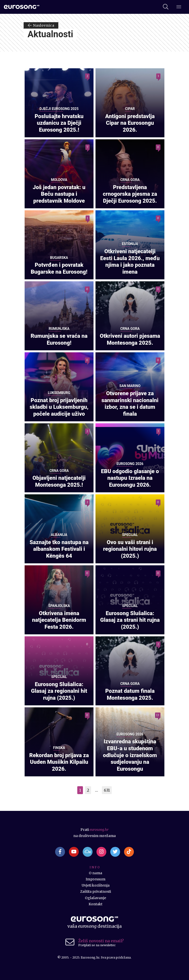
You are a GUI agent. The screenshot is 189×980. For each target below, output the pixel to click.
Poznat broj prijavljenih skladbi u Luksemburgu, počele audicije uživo (59, 407)
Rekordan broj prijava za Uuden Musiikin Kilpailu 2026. (59, 762)
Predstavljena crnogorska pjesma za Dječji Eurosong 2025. (130, 194)
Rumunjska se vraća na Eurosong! (59, 339)
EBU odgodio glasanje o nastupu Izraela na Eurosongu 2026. (130, 478)
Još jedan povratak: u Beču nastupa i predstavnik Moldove (59, 194)
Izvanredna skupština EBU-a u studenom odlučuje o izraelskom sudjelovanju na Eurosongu (130, 755)
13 (158, 715)
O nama (95, 873)
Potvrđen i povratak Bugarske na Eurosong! (59, 268)
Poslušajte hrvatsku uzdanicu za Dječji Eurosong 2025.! (59, 123)
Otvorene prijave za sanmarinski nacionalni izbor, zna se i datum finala (130, 403)
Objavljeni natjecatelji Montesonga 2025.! (59, 481)
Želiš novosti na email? (101, 941)
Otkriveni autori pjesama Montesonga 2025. (130, 339)
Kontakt (95, 904)
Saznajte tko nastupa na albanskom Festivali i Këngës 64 (59, 549)
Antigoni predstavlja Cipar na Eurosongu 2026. (130, 123)
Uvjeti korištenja (96, 885)
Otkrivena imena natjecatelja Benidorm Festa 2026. (59, 620)
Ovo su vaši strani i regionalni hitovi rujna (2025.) (130, 549)
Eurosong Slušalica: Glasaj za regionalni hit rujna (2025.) (59, 691)
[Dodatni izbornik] (179, 7)
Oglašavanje (95, 898)
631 (107, 790)
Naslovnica (41, 25)
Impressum (95, 879)
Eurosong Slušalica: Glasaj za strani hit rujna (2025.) (130, 620)
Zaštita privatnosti (96, 891)
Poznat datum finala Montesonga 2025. (130, 694)
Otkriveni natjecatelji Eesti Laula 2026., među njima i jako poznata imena (130, 261)
